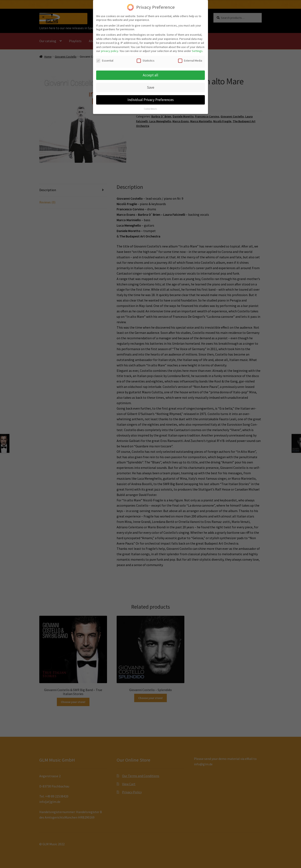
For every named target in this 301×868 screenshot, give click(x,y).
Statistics (146, 57)
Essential (105, 57)
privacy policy (110, 48)
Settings (197, 48)
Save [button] (151, 84)
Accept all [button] (150, 72)
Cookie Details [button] (150, 105)
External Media (190, 57)
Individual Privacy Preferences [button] (151, 96)
